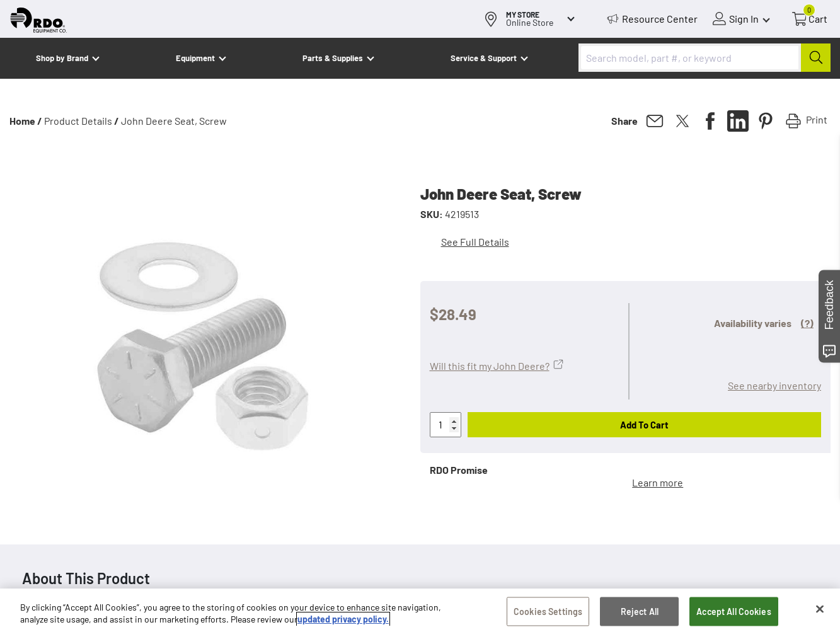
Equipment (195, 58)
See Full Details (475, 242)
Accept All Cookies (734, 613)
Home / (26, 121)
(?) (807, 323)
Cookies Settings (548, 613)
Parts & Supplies (333, 58)
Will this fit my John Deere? (490, 366)
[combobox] (705, 58)
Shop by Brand (62, 58)
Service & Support (484, 58)
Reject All (640, 613)
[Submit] (816, 58)
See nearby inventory (774, 385)
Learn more (658, 482)
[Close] (820, 611)
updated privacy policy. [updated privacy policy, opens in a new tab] (343, 621)
